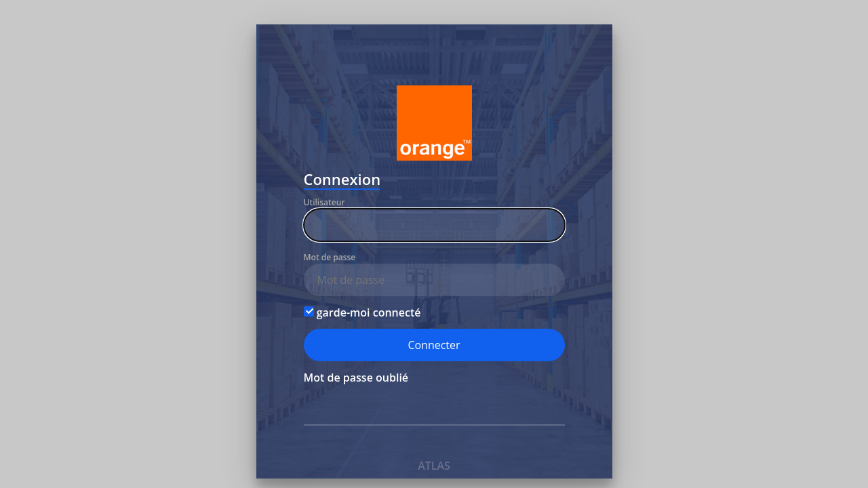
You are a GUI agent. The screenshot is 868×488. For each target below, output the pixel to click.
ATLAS (434, 466)
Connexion (342, 181)
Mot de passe (330, 257)
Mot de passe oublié (356, 378)
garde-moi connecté (362, 312)
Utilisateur (324, 202)
